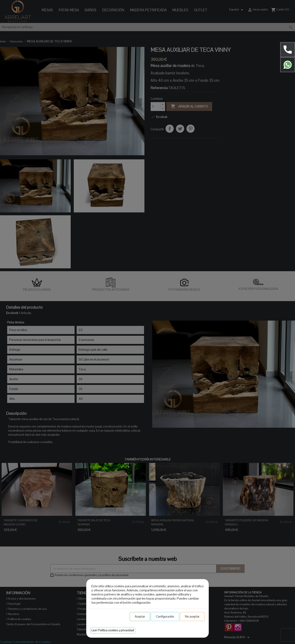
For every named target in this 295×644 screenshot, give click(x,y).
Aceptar (140, 616)
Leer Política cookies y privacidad (113, 630)
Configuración (165, 616)
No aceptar (192, 616)
